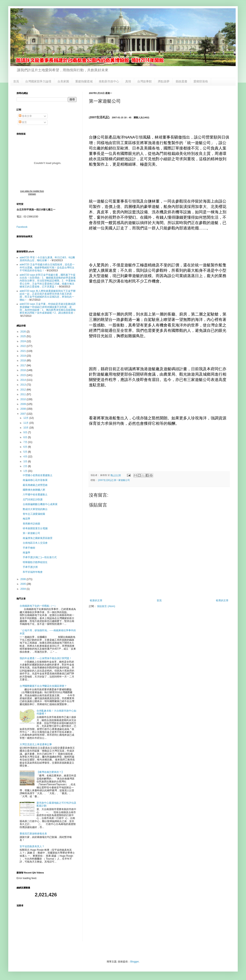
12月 (26, 418)
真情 (128, 81)
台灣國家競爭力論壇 (38, 81)
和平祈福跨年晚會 (33, 572)
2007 (24, 414)
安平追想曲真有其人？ (32, 846)
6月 (26, 447)
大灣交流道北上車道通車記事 (36, 744)
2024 (24, 341)
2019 (24, 356)
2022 (24, 346)
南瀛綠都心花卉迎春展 (35, 480)
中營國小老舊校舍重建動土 (38, 475)
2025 (24, 336)
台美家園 (63, 81)
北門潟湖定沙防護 (33, 499)
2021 (24, 351)
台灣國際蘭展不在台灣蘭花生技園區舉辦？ (43, 686)
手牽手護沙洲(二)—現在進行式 (40, 557)
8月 (26, 437)
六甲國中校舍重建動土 (35, 495)
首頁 (16, 81)
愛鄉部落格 (201, 81)
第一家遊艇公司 (31, 533)
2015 (24, 375)
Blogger (134, 962)
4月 (26, 457)
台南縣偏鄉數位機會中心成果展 (40, 504)
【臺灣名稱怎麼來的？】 (50, 772)
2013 (24, 385)
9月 (26, 432)
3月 (26, 462)
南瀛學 (26, 553)
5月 (26, 452)
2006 (24, 579)
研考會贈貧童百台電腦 (35, 528)
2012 (24, 390)
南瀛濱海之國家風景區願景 (38, 538)
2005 (24, 584)
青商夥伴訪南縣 (31, 524)
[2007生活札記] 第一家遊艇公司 (114, 480)
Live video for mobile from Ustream (32, 193)
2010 (24, 399)
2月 (26, 466)
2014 (24, 380)
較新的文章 (96, 600)
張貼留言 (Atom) (106, 606)
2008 (24, 409)
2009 (24, 404)
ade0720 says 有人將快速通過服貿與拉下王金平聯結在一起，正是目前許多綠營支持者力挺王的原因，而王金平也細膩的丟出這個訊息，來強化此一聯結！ (48, 295)
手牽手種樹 (29, 548)
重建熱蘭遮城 (84, 81)
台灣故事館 (144, 81)
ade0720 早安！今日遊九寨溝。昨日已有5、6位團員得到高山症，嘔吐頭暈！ (47, 259)
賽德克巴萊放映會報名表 (33, 834)
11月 (26, 423)
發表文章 (25, 116)
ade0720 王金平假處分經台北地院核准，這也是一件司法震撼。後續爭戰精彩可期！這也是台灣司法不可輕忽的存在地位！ (47, 268)
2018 (24, 361)
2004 (24, 589)
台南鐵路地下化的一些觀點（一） (38, 606)
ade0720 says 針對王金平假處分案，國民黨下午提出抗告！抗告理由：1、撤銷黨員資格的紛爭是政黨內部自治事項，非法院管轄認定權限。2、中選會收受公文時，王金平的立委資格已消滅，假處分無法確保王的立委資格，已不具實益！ (48, 281)
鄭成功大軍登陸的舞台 (35, 509)
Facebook (22, 227)
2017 (24, 365)
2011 (24, 394)
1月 (26, 471)
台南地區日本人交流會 (35, 543)
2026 (24, 332)
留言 (23, 122)
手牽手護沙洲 (30, 567)
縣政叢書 (182, 81)
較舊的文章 (222, 600)
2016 (24, 370)
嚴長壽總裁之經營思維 (35, 485)
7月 (26, 442)
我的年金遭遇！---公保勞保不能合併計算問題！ (46, 658)
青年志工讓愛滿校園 (34, 514)
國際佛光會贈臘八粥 (34, 490)
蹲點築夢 (164, 81)
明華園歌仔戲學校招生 (35, 562)
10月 (26, 428)
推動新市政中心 (109, 81)
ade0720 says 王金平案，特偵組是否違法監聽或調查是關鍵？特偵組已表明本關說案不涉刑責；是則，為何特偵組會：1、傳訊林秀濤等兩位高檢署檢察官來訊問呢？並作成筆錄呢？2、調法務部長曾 (48, 308)
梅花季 (26, 519)
